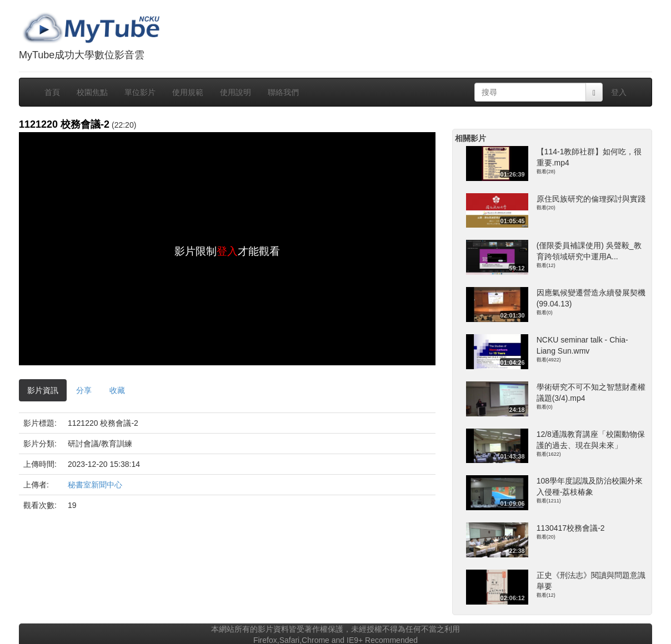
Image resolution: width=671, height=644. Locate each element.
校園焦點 (92, 92)
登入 (619, 92)
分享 (84, 390)
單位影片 (140, 92)
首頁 (52, 92)
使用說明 (236, 92)
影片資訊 (43, 390)
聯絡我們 (283, 92)
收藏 (117, 390)
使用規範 (188, 92)
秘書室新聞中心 (95, 485)
